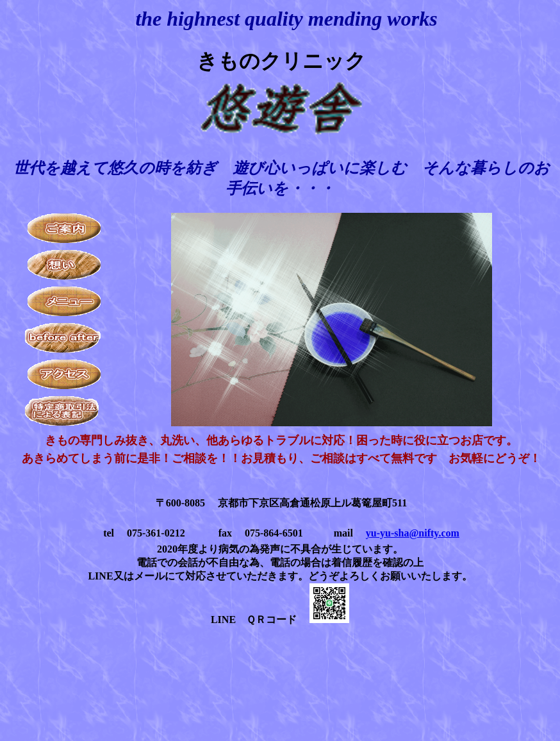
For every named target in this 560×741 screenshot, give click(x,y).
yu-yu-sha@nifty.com (413, 533)
